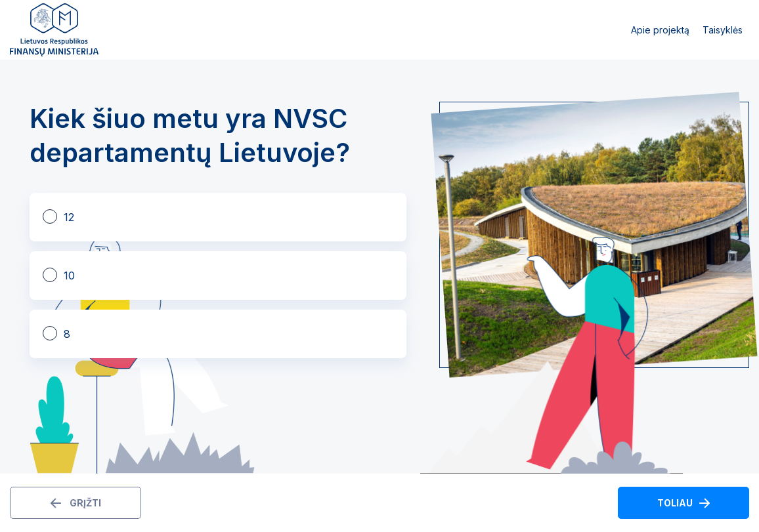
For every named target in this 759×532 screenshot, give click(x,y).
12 (69, 217)
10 (69, 276)
